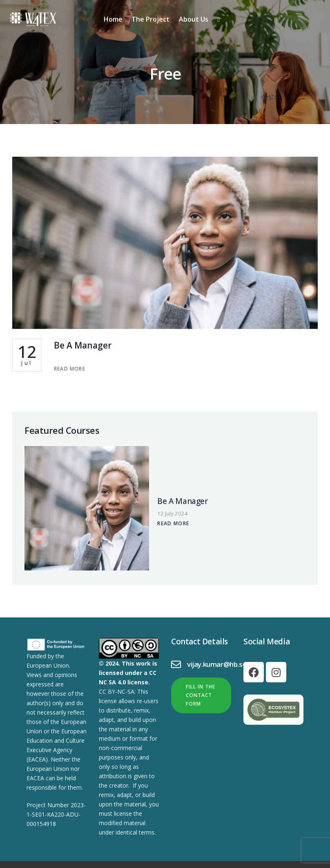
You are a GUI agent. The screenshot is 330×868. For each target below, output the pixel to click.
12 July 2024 (133, 497)
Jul (27, 357)
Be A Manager (88, 346)
